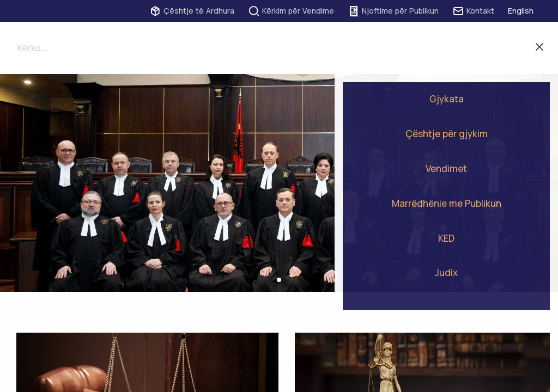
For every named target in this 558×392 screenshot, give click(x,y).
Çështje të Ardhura (192, 11)
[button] (279, 280)
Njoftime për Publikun (393, 11)
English (521, 11)
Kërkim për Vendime (291, 11)
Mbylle (539, 48)
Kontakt (473, 11)
